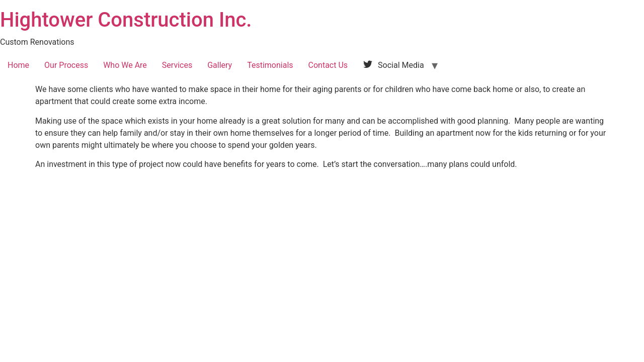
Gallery (220, 65)
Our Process (66, 65)
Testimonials (270, 65)
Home (18, 65)
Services (177, 65)
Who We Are (125, 65)
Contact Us (328, 65)
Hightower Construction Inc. (126, 20)
